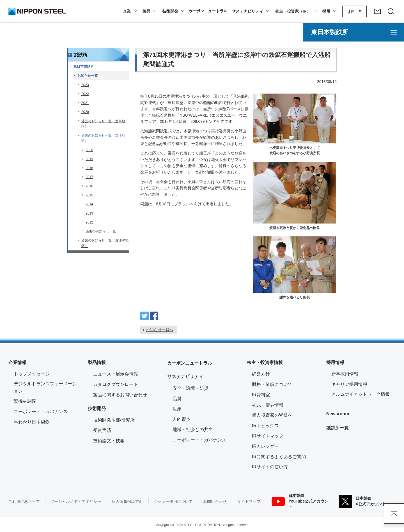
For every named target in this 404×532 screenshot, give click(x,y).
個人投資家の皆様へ (272, 415)
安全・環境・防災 (190, 388)
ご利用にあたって (24, 501)
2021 (85, 103)
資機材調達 (25, 401)
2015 (89, 195)
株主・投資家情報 (265, 362)
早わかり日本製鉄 (32, 422)
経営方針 (261, 374)
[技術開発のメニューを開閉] (173, 11)
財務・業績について (272, 384)
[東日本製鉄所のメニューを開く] (353, 32)
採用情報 (335, 362)
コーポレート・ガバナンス (41, 412)
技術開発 (97, 408)
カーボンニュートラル (190, 363)
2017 (89, 177)
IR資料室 (261, 395)
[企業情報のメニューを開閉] (130, 11)
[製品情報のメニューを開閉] (149, 11)
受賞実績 (102, 430)
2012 (89, 222)
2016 (89, 186)
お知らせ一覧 (88, 76)
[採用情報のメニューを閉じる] (329, 11)
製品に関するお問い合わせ (120, 395)
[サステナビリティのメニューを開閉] (250, 11)
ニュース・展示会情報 (116, 374)
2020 (85, 112)
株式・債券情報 (268, 405)
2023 (85, 85)
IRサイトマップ (268, 436)
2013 (89, 213)
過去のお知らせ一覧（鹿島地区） (103, 124)
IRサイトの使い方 (270, 467)
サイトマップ (249, 501)
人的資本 (182, 419)
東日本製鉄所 (84, 66)
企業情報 (17, 362)
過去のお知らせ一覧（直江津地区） (105, 243)
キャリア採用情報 (349, 384)
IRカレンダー (265, 446)
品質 (177, 399)
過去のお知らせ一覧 (101, 231)
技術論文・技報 (109, 441)
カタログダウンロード (116, 384)
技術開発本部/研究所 (114, 420)
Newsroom (338, 414)
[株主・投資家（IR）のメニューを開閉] (296, 11)
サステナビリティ (185, 376)
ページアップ (394, 513)
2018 (89, 168)
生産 (177, 409)
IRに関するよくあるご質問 (279, 457)
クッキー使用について (173, 501)
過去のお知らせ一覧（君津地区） (103, 138)
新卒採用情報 (345, 374)
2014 (89, 204)
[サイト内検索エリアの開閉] (391, 11)
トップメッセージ (32, 374)
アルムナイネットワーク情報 (363, 394)
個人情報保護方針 (127, 501)
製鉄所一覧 (338, 428)
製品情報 (97, 362)
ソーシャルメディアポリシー (76, 501)
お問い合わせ (215, 501)
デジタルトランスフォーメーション (45, 387)
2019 (89, 159)
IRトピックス (265, 426)
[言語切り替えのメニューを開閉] (354, 11)
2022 (85, 94)
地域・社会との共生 (193, 429)
